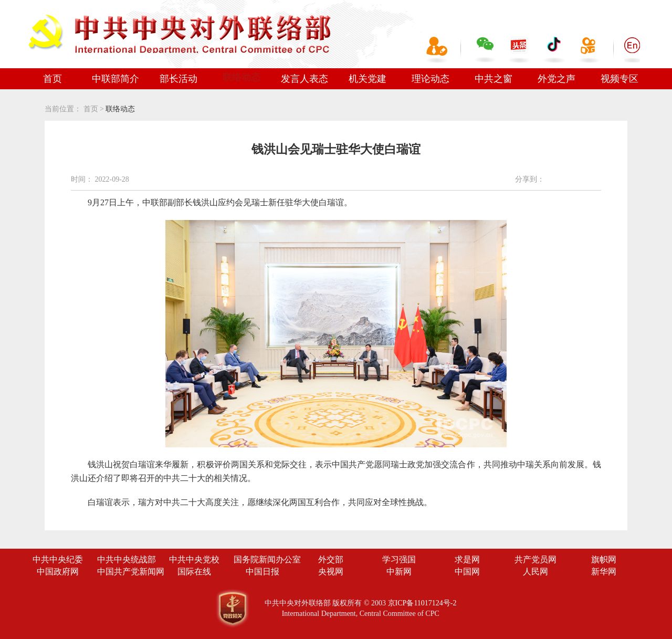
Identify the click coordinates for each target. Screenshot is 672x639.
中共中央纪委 (58, 559)
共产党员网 (535, 559)
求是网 (467, 559)
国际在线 (194, 572)
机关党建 (367, 79)
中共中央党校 (194, 559)
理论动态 (430, 79)
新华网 (604, 572)
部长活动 (178, 79)
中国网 (467, 572)
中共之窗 (493, 79)
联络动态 (241, 77)
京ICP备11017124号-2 (422, 603)
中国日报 (262, 572)
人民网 (535, 572)
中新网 (399, 572)
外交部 (331, 559)
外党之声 (556, 79)
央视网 (331, 572)
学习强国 (399, 559)
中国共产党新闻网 (131, 572)
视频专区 (619, 79)
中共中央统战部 (127, 559)
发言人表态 (304, 79)
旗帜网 (604, 559)
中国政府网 (58, 572)
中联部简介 (115, 79)
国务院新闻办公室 (267, 559)
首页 (52, 79)
